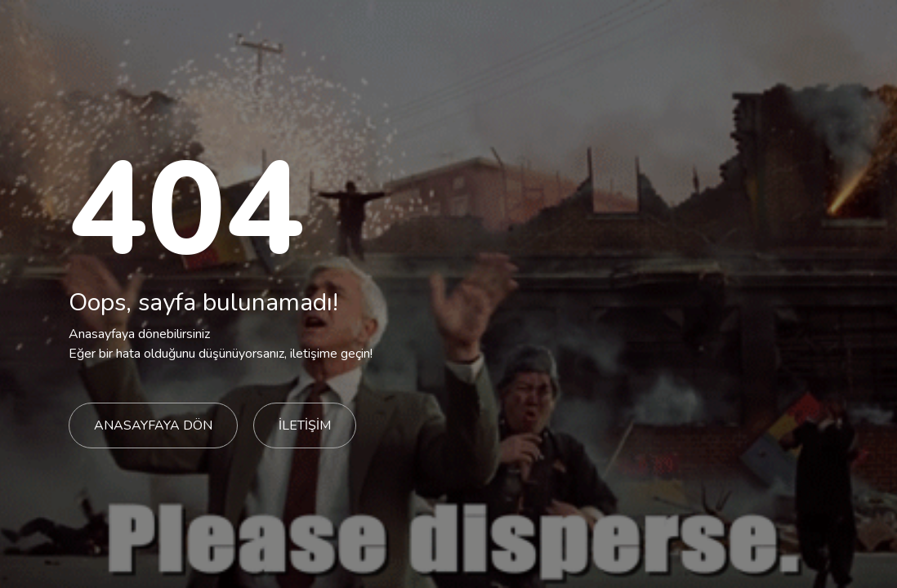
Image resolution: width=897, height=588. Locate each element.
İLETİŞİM (305, 425)
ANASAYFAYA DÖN (153, 425)
